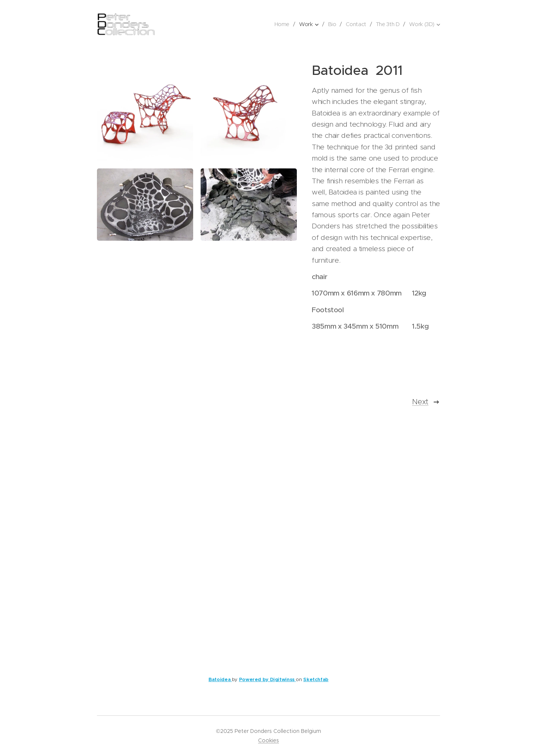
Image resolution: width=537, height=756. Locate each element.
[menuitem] (282, 24)
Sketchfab (316, 679)
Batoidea (220, 679)
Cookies (268, 740)
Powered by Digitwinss (268, 679)
